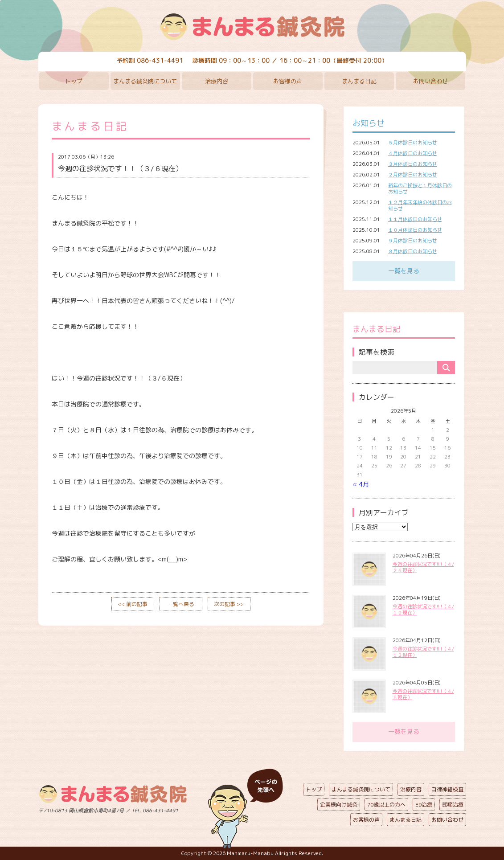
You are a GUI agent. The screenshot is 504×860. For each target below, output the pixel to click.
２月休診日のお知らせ (413, 175)
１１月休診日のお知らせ (415, 219)
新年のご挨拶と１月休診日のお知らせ (420, 188)
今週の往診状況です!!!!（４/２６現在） (423, 567)
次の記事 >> (229, 604)
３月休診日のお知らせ (413, 164)
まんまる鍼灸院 (252, 27)
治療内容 (217, 81)
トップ (74, 81)
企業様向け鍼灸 (339, 805)
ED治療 (424, 805)
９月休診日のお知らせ (413, 241)
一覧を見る (404, 271)
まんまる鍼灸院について (145, 81)
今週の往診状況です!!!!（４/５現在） (423, 694)
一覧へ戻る (181, 604)
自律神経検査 (447, 789)
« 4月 (361, 484)
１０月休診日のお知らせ (415, 230)
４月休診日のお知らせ (413, 153)
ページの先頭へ (246, 809)
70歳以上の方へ (386, 805)
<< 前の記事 (133, 604)
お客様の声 (288, 81)
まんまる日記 (359, 81)
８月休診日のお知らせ (413, 251)
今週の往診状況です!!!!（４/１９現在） (423, 610)
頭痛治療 (453, 805)
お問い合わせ (430, 81)
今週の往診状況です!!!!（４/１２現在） (423, 652)
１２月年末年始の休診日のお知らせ (420, 205)
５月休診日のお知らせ (413, 143)
